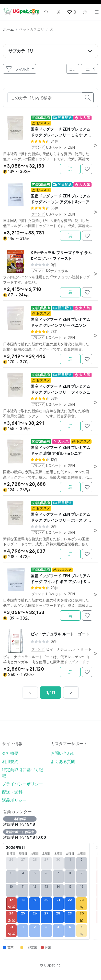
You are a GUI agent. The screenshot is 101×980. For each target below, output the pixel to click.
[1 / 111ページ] (51, 693)
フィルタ (17, 69)
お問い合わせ (63, 753)
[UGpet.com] (21, 11)
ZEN (71, 147)
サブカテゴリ (21, 51)
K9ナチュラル (57, 271)
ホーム (8, 29)
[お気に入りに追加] (87, 169)
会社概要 (10, 753)
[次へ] (71, 693)
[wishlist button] (72, 12)
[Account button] (59, 12)
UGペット (54, 147)
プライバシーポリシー (23, 784)
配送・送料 (12, 792)
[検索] (47, 12)
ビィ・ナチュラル (60, 649)
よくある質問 (63, 761)
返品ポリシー (14, 800)
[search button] (88, 98)
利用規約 (10, 761)
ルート (86, 649)
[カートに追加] (70, 169)
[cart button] (85, 12)
